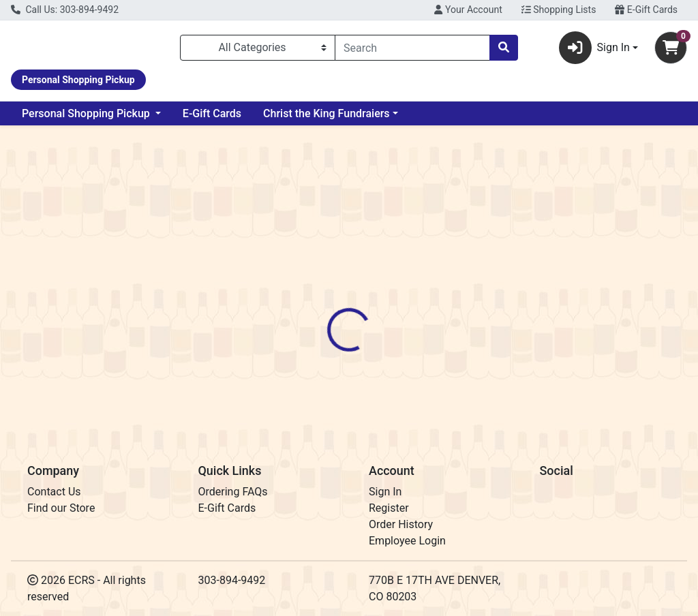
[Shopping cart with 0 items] (671, 50)
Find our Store (61, 508)
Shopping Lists (559, 10)
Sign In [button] (594, 50)
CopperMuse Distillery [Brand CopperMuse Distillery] (476, 357)
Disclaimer (388, 306)
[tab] (328, 306)
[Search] (412, 50)
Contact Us (54, 492)
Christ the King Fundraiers (327, 119)
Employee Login (407, 541)
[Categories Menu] (258, 50)
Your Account (468, 10)
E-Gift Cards (646, 10)
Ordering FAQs (233, 492)
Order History (401, 524)
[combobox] (412, 50)
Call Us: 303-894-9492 (65, 10)
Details (328, 306)
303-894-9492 (232, 580)
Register (389, 508)
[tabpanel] (495, 370)
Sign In (385, 492)
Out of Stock (591, 232)
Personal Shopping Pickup (87, 119)
